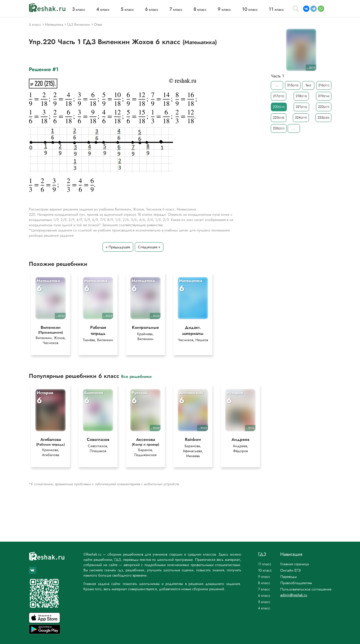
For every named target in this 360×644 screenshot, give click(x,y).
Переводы (289, 577)
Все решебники (136, 376)
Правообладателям (296, 583)
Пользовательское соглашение (306, 589)
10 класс (265, 570)
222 (324, 107)
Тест (308, 85)
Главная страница (295, 564)
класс (79, 9)
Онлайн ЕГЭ (291, 570)
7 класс (264, 589)
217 (279, 96)
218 (301, 96)
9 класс (264, 577)
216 (324, 85)
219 (324, 96)
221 (301, 107)
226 (279, 128)
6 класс (264, 595)
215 (292, 85)
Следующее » (149, 247)
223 (279, 117)
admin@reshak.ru (294, 595)
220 (279, 107)
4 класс (264, 608)
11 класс (265, 564)
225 (323, 117)
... (277, 85)
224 (301, 117)
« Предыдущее (118, 247)
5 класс (264, 602)
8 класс (264, 583)
